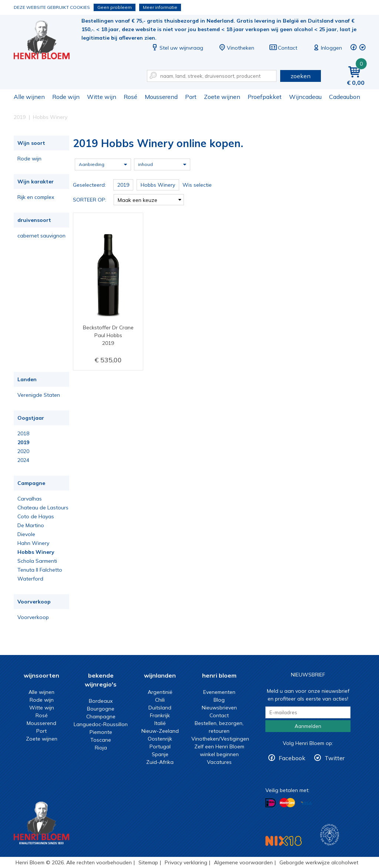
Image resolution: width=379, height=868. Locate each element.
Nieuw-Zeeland (160, 731)
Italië (160, 723)
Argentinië (160, 692)
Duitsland (160, 708)
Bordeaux (101, 701)
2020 (23, 451)
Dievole (26, 534)
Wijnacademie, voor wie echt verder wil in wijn (330, 835)
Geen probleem (115, 7)
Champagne (101, 716)
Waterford (30, 579)
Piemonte (101, 732)
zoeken (301, 76)
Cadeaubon (345, 97)
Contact (283, 48)
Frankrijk (160, 715)
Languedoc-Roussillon (101, 724)
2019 (23, 442)
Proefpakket (265, 97)
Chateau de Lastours (43, 508)
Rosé (130, 97)
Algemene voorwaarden (243, 862)
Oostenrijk (160, 739)
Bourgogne (101, 709)
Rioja (101, 748)
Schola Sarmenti (37, 561)
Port (191, 97)
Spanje (160, 754)
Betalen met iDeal (271, 803)
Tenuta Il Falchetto (40, 570)
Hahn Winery (33, 543)
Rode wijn (66, 97)
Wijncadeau (305, 97)
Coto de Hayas (36, 516)
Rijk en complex (36, 197)
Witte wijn (102, 97)
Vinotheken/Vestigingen (220, 739)
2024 (23, 460)
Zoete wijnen (222, 97)
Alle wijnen (29, 97)
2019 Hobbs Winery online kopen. (47, 41)
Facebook (292, 758)
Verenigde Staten (39, 395)
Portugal (160, 746)
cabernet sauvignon (41, 236)
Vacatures (219, 762)
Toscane (101, 740)
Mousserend (161, 97)
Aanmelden (308, 726)
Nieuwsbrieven (219, 708)
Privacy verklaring (186, 862)
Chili (160, 700)
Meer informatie (160, 7)
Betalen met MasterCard (287, 803)
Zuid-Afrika (160, 762)
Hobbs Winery (36, 552)
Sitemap (148, 862)
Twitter (335, 758)
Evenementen (219, 692)
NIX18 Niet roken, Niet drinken (284, 841)
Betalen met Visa (306, 803)
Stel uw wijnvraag (177, 48)
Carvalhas (30, 499)
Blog (219, 700)
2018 (23, 433)
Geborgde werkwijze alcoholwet (319, 862)
